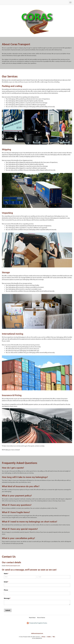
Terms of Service (41, 618)
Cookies (49, 637)
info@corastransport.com (13, 566)
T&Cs (54, 637)
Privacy (43, 637)
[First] (20, 577)
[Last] (54, 577)
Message (10, 598)
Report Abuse (32, 618)
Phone (6, 590)
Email (9, 582)
